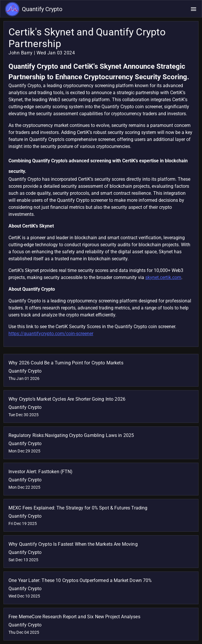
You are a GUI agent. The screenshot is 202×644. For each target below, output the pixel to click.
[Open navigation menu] (194, 9)
